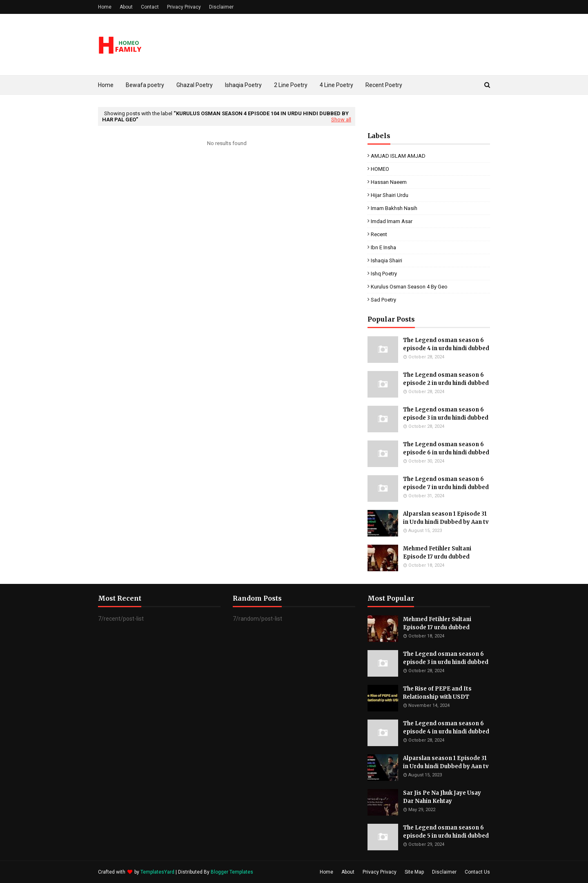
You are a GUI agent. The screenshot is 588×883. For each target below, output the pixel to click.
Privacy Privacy (184, 7)
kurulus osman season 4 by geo (409, 287)
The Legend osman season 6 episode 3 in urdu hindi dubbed (446, 414)
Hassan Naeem (389, 182)
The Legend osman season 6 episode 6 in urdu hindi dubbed (446, 448)
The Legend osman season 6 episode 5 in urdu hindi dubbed (446, 832)
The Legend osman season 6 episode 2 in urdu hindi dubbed (446, 379)
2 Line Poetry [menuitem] (291, 85)
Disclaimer (221, 7)
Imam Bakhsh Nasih (394, 208)
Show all (341, 120)
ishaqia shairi (386, 260)
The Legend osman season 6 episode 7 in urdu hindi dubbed (446, 483)
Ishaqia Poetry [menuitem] (243, 85)
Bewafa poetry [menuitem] (145, 85)
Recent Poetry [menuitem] (384, 85)
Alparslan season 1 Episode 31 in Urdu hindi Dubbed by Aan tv (446, 518)
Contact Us (477, 872)
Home (105, 7)
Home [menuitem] (106, 85)
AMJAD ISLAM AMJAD (398, 156)
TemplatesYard (157, 872)
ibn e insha (383, 247)
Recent (379, 234)
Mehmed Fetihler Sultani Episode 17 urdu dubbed (437, 553)
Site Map (414, 872)
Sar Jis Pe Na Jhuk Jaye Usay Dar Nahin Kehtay (442, 797)
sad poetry (383, 300)
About (126, 7)
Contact (150, 7)
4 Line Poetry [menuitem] (336, 85)
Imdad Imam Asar (392, 221)
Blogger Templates (232, 872)
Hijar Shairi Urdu (390, 195)
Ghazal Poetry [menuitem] (195, 85)
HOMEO (380, 169)
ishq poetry (384, 274)
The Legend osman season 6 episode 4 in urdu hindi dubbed (446, 344)
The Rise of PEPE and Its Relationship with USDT (437, 693)
